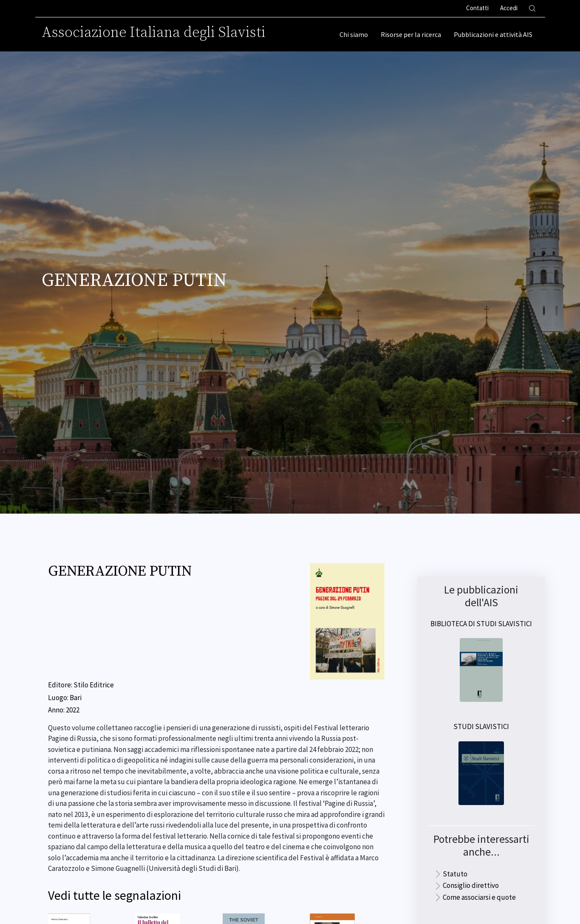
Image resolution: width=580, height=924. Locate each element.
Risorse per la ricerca (411, 34)
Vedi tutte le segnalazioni (115, 895)
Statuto (455, 874)
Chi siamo (354, 34)
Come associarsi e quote (479, 897)
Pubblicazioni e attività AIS (493, 34)
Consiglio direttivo (471, 885)
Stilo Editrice (94, 685)
